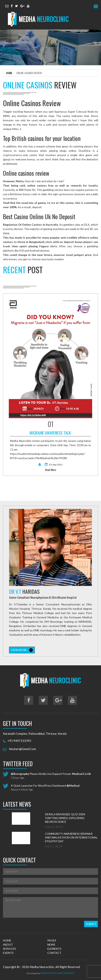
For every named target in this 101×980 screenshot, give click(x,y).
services (9, 949)
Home (9, 73)
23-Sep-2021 (54, 465)
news (51, 945)
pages (52, 940)
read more (51, 470)
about (8, 945)
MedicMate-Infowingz (58, 973)
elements (54, 949)
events (8, 953)
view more (22, 650)
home (7, 940)
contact (54, 953)
